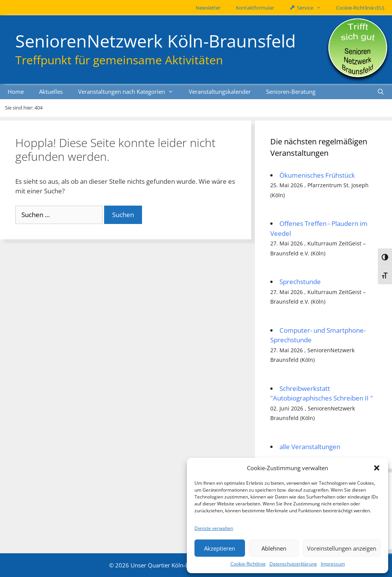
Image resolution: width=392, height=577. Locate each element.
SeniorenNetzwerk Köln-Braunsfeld (156, 41)
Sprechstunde (300, 282)
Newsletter (208, 8)
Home (16, 92)
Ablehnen (274, 548)
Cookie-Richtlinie (248, 564)
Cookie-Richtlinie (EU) (360, 8)
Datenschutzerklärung (293, 564)
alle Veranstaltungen (310, 447)
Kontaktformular (255, 8)
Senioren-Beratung (291, 92)
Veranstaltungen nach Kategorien (130, 92)
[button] (377, 468)
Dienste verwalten (214, 528)
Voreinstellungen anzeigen (342, 548)
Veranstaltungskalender (220, 92)
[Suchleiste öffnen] (381, 92)
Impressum (333, 564)
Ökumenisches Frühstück (317, 175)
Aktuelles (51, 92)
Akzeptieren (220, 548)
